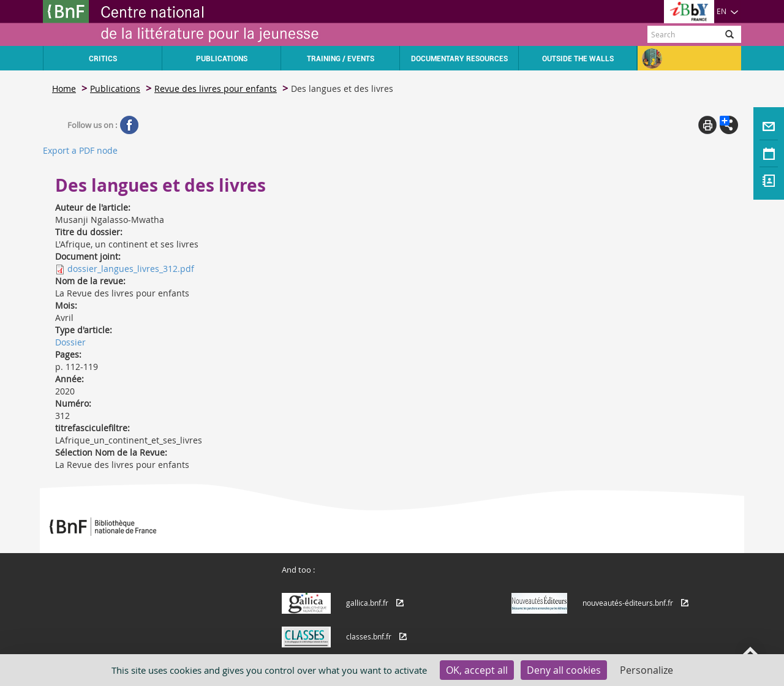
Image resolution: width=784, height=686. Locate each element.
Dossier (70, 342)
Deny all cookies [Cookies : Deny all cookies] (564, 670)
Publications (115, 89)
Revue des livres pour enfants (216, 89)
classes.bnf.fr (369, 636)
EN (728, 11)
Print (707, 125)
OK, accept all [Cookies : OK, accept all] (477, 670)
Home (64, 89)
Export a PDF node (80, 150)
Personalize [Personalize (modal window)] (646, 670)
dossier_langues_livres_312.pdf (131, 269)
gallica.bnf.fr (367, 603)
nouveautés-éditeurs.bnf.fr (628, 603)
